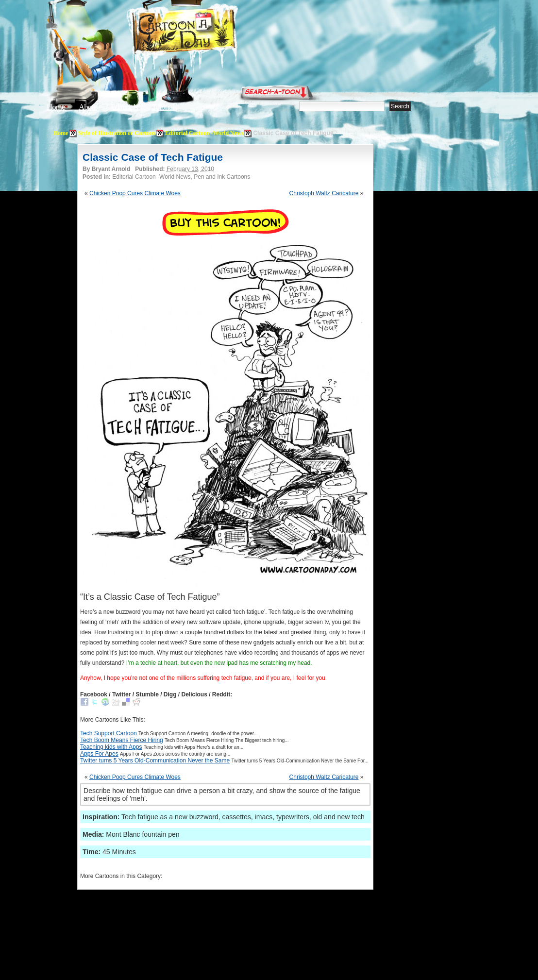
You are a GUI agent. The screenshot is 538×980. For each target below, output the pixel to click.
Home (56, 107)
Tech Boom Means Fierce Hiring (122, 740)
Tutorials (164, 107)
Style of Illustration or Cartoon (117, 133)
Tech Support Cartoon (109, 733)
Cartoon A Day (208, 32)
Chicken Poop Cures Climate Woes (135, 193)
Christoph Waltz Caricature (324, 193)
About (88, 107)
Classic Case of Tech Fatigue (153, 157)
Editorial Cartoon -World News (204, 133)
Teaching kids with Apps (111, 747)
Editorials (124, 107)
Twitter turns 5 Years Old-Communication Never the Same (155, 760)
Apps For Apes (99, 754)
